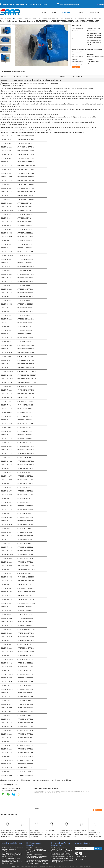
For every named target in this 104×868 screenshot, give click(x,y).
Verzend (98, 848)
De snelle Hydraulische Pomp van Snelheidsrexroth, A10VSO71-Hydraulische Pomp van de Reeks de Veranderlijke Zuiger (12, 861)
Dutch (102, 4)
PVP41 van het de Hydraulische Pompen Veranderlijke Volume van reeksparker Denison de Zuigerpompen (62, 855)
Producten (66, 12)
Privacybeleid (16, 866)
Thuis (44, 12)
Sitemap (83, 857)
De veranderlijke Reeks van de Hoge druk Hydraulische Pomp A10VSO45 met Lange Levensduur (12, 855)
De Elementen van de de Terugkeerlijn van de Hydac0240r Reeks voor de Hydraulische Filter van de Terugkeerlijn (37, 862)
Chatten (76, 67)
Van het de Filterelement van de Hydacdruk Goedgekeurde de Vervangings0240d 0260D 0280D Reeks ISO (38, 850)
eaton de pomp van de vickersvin (61, 780)
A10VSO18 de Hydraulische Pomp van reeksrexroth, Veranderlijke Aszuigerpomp (12, 849)
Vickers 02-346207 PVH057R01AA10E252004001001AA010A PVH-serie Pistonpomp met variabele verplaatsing (37, 834)
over (54, 12)
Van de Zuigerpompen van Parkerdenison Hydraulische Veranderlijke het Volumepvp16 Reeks (62, 849)
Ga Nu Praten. (95, 12)
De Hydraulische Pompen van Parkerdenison (62, 844)
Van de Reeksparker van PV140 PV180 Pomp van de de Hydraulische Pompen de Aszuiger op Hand (62, 860)
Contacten (80, 12)
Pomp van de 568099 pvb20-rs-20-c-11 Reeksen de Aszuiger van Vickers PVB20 (66, 833)
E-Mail (78, 857)
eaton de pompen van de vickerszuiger (17, 780)
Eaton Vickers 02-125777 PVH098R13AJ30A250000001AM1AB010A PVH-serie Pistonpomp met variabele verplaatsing (52, 835)
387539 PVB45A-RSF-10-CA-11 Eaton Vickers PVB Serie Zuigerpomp (7, 832)
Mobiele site (79, 859)
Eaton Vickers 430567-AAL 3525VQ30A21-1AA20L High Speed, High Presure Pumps (22, 833)
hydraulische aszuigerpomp (40, 780)
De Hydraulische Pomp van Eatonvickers (24, 18)
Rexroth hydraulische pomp (12, 843)
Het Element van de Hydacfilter (34, 844)
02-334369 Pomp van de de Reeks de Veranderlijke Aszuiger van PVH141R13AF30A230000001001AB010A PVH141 (81, 835)
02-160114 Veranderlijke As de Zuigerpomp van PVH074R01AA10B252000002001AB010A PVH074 (96, 834)
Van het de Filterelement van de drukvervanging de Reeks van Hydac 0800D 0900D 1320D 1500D (37, 856)
